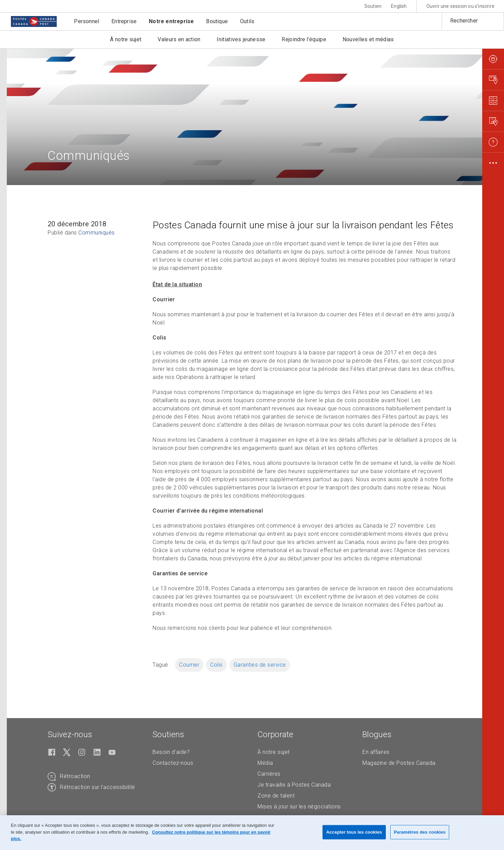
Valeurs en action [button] (179, 39)
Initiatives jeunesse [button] (241, 39)
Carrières (269, 774)
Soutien (373, 6)
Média (265, 763)
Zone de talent (276, 796)
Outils (247, 21)
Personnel (86, 21)
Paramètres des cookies (420, 832)
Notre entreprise (171, 21)
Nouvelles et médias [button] (368, 39)
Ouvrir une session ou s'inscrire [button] (460, 6)
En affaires (376, 752)
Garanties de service (260, 665)
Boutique (217, 21)
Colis (216, 665)
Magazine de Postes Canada (399, 763)
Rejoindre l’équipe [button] (304, 39)
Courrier (189, 665)
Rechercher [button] (464, 21)
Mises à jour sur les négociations (299, 807)
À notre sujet (274, 752)
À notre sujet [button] (126, 39)
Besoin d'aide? (171, 752)
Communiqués (97, 233)
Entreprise (124, 21)
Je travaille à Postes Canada (294, 785)
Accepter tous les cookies (354, 832)
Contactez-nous (173, 763)
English (399, 6)
